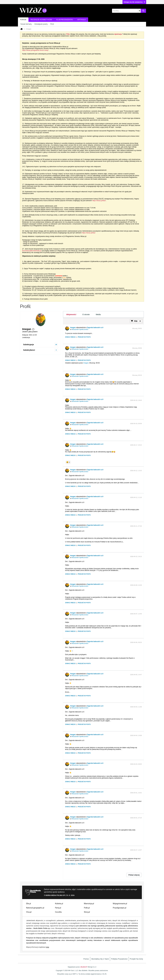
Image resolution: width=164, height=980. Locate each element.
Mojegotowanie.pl (120, 904)
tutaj (47, 947)
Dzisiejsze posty (41, 24)
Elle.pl (29, 904)
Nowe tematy (26, 24)
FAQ (52, 24)
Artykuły (82, 20)
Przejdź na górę (136, 959)
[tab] (71, 314)
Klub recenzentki (65, 20)
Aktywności (71, 314)
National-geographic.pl (35, 908)
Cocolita (58, 912)
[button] (68, 462)
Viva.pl (29, 912)
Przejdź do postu (84, 337)
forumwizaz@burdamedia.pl (32, 251)
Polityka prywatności (119, 959)
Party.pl (58, 908)
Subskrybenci (29, 350)
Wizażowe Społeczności (80, 329)
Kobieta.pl (59, 904)
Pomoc (86, 959)
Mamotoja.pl (89, 904)
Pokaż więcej (134, 875)
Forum (23, 20)
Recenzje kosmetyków (41, 20)
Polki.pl (87, 908)
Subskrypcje (29, 345)
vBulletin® (84, 967)
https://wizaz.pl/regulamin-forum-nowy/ (35, 50)
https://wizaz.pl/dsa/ (99, 201)
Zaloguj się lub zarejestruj (134, 2)
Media (98, 314)
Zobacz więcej (70, 337)
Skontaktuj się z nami (100, 959)
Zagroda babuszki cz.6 (95, 328)
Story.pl (87, 912)
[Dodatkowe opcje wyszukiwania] (139, 11)
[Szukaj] (126, 11)
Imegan (73, 328)
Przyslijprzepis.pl (120, 908)
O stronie (86, 314)
